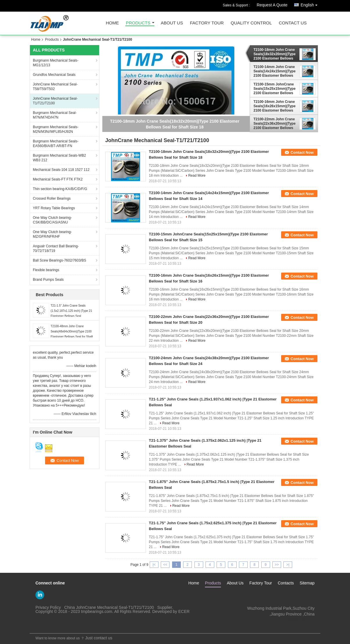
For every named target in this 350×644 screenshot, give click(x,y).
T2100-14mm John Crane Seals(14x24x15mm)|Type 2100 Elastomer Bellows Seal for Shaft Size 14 (275, 71)
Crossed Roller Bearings (52, 198)
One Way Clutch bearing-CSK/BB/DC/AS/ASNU (52, 220)
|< (154, 565)
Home (112, 23)
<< (165, 565)
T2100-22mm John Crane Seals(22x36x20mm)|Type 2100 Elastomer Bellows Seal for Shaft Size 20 (275, 124)
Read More (197, 176)
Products (138, 23)
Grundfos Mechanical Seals (54, 75)
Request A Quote (272, 5)
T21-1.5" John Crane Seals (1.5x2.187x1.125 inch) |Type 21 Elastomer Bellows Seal (71, 311)
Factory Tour (207, 23)
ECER (184, 611)
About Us (172, 23)
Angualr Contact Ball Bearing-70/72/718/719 (56, 248)
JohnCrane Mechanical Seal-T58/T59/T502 (55, 87)
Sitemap (307, 583)
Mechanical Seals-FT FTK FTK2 (58, 179)
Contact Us (293, 23)
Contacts (286, 583)
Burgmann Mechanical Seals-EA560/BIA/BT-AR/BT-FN (56, 144)
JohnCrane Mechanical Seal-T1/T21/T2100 (55, 101)
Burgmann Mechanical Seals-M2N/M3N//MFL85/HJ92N (56, 129)
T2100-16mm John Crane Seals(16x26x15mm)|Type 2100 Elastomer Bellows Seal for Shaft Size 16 (275, 106)
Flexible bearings (46, 270)
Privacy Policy (48, 607)
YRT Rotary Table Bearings (54, 208)
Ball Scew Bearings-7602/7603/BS (59, 260)
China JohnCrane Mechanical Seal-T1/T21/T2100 (109, 607)
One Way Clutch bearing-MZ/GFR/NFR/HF (52, 234)
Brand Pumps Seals (48, 280)
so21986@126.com (297, 620)
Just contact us (99, 638)
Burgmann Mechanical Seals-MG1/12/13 (56, 63)
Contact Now (302, 152)
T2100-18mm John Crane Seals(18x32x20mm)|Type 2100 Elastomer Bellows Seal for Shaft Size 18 (275, 54)
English (310, 4)
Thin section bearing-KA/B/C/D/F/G (60, 189)
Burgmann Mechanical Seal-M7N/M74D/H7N (55, 115)
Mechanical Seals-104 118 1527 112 (61, 170)
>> (277, 565)
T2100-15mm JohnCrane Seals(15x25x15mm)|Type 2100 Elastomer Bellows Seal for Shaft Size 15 (275, 89)
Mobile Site (42, 625)
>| (288, 565)
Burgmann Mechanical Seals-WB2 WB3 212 (59, 158)
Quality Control (251, 23)
